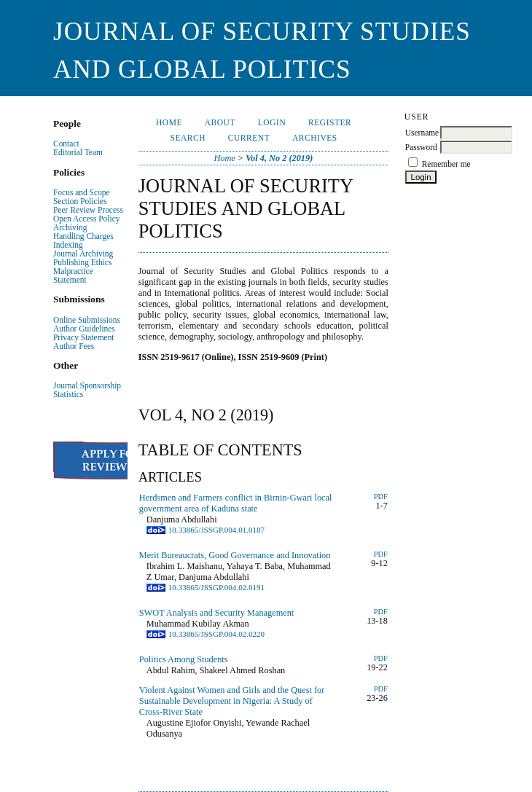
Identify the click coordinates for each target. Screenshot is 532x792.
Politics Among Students (184, 659)
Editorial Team (78, 152)
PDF (381, 497)
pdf (381, 689)
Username (422, 133)
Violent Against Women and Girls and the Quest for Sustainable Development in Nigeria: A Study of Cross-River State (232, 701)
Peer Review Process (88, 210)
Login (272, 122)
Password (421, 147)
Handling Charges (83, 236)
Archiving (70, 227)
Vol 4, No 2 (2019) (279, 158)
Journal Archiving (83, 254)
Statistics (68, 394)
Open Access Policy (86, 219)
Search (188, 138)
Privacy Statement (84, 337)
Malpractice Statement (73, 275)
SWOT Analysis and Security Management (216, 613)
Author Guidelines (84, 329)
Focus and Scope (82, 192)
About (220, 122)
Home (169, 122)
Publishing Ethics (82, 262)
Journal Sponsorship (87, 385)
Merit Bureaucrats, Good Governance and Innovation (235, 555)
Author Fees (74, 346)
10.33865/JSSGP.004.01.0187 (216, 530)
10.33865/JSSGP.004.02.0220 (216, 634)
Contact (66, 144)
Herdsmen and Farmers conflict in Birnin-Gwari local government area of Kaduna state (236, 503)
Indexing (68, 245)
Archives (315, 138)
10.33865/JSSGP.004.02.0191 (216, 587)
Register (330, 122)
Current (249, 138)
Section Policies (80, 201)
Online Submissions (87, 320)
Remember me (446, 164)
